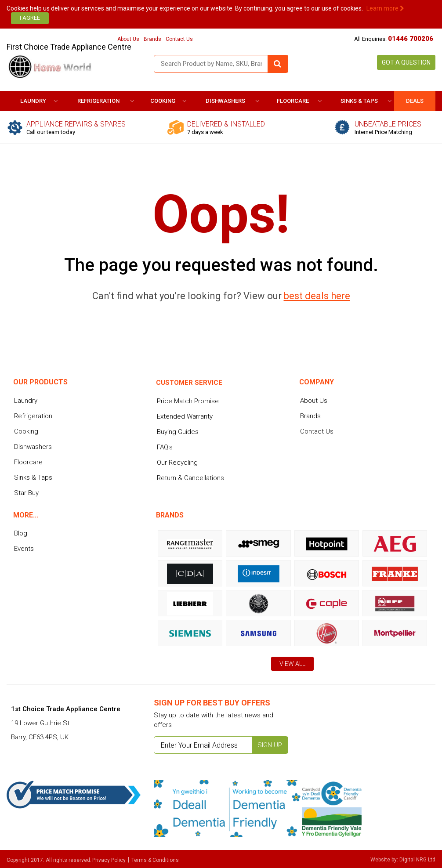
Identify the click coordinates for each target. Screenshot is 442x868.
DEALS (415, 101)
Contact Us (179, 39)
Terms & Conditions (155, 860)
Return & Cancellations (190, 478)
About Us (128, 39)
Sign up (270, 745)
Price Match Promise (188, 401)
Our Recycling (177, 463)
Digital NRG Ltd (417, 860)
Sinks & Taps (359, 101)
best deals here (317, 296)
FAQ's (165, 447)
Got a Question (406, 62)
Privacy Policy (109, 860)
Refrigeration (98, 101)
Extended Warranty (185, 416)
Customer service (189, 383)
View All (292, 664)
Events (24, 549)
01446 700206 (411, 39)
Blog (21, 533)
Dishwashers (225, 101)
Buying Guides (178, 432)
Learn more (385, 8)
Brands (152, 39)
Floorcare (293, 101)
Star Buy (26, 493)
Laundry (33, 101)
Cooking (163, 101)
